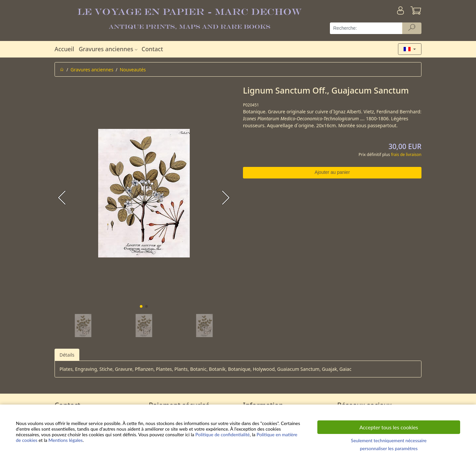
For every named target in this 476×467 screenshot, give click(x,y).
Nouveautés (133, 70)
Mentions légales (66, 440)
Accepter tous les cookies (389, 427)
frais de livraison (406, 155)
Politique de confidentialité (222, 434)
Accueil (64, 49)
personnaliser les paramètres (389, 448)
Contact (152, 49)
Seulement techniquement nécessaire (389, 440)
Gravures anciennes (109, 49)
